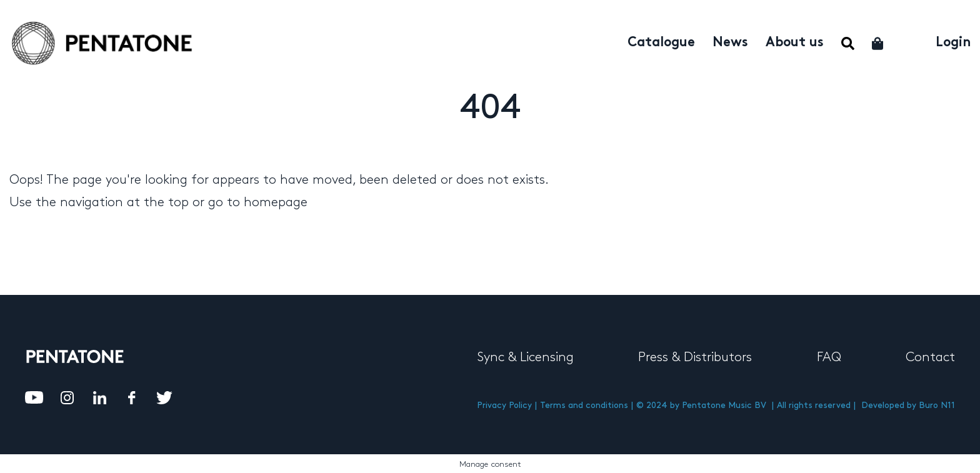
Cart (878, 43)
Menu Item (848, 43)
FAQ (829, 357)
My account (910, 42)
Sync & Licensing (525, 357)
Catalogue (661, 43)
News (730, 43)
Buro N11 (937, 405)
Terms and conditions (584, 405)
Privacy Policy (504, 405)
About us (795, 43)
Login (953, 43)
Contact (930, 357)
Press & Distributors (695, 357)
